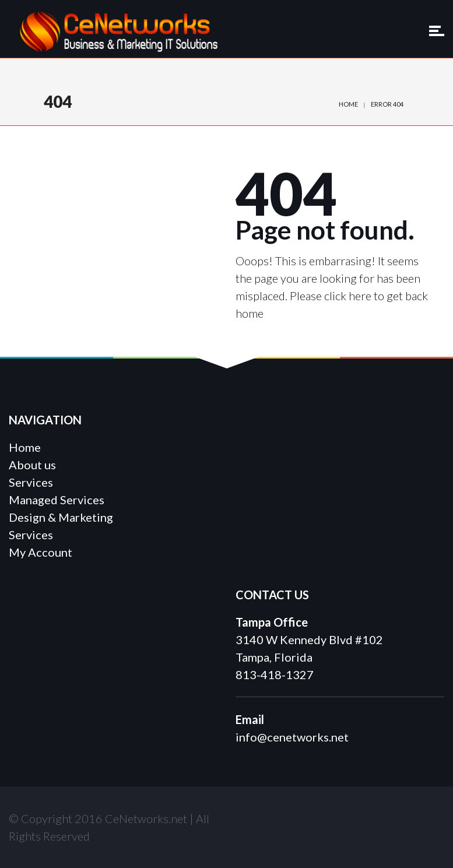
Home (348, 104)
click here (348, 296)
